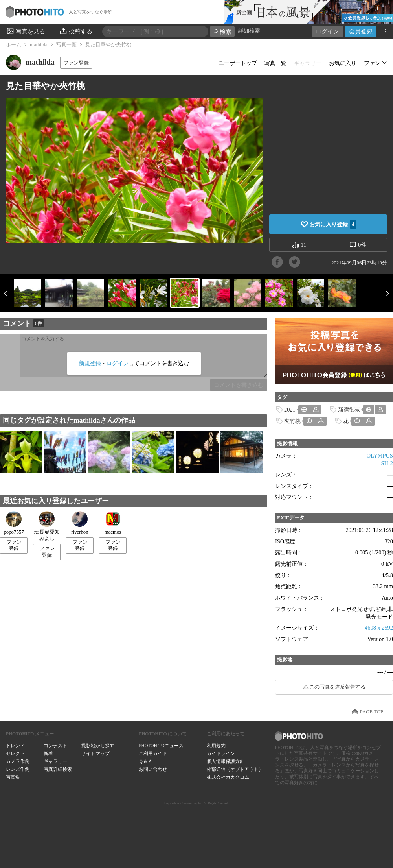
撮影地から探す (98, 746)
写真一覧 (66, 45)
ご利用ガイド (153, 753)
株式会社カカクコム (228, 777)
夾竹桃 (292, 421)
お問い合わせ (153, 769)
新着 (48, 753)
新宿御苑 (349, 410)
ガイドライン (221, 753)
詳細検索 (249, 31)
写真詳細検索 (58, 769)
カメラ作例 (18, 761)
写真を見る (26, 31)
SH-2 (387, 463)
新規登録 (90, 363)
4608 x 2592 (379, 628)
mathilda (39, 45)
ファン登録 (76, 63)
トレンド (15, 746)
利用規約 (216, 746)
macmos (113, 523)
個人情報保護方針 (226, 761)
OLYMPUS (380, 456)
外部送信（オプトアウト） (235, 769)
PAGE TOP (372, 712)
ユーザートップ (238, 63)
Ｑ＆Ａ (146, 761)
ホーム (14, 45)
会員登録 (361, 31)
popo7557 (14, 523)
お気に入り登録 (333, 224)
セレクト (15, 753)
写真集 (13, 777)
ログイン (327, 31)
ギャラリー (55, 761)
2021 (290, 410)
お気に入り (343, 63)
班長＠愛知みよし (47, 526)
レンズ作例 (18, 769)
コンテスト (55, 746)
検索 (222, 32)
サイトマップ (95, 753)
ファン (372, 63)
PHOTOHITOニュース (161, 746)
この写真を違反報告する (337, 687)
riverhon (80, 523)
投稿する (76, 31)
